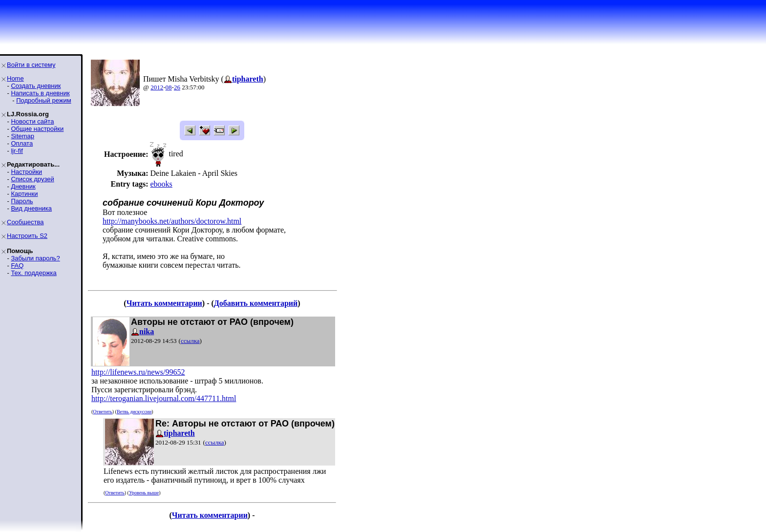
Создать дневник (36, 86)
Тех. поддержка (33, 273)
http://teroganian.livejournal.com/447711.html (164, 398)
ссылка (190, 341)
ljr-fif (17, 151)
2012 (157, 87)
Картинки (24, 194)
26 (177, 87)
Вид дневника (31, 208)
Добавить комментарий (256, 303)
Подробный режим (43, 100)
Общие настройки (37, 129)
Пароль (22, 201)
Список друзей (32, 179)
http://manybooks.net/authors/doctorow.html (172, 221)
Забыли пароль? (35, 258)
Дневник (23, 186)
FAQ (17, 266)
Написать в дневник (40, 93)
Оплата (22, 143)
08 (169, 87)
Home (15, 78)
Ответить (102, 412)
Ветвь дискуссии (134, 412)
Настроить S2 (27, 236)
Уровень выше (144, 493)
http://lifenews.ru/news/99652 (138, 372)
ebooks (161, 184)
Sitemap (22, 136)
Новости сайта (32, 121)
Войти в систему (31, 65)
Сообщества (25, 222)
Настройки (26, 172)
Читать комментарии (164, 303)
